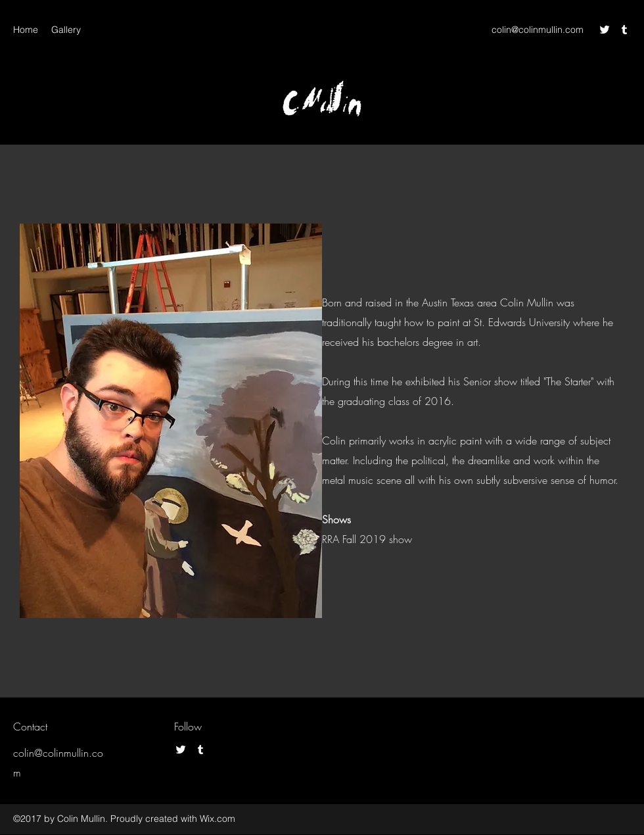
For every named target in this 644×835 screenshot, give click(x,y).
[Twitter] (605, 30)
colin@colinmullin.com (538, 30)
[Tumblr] (624, 30)
